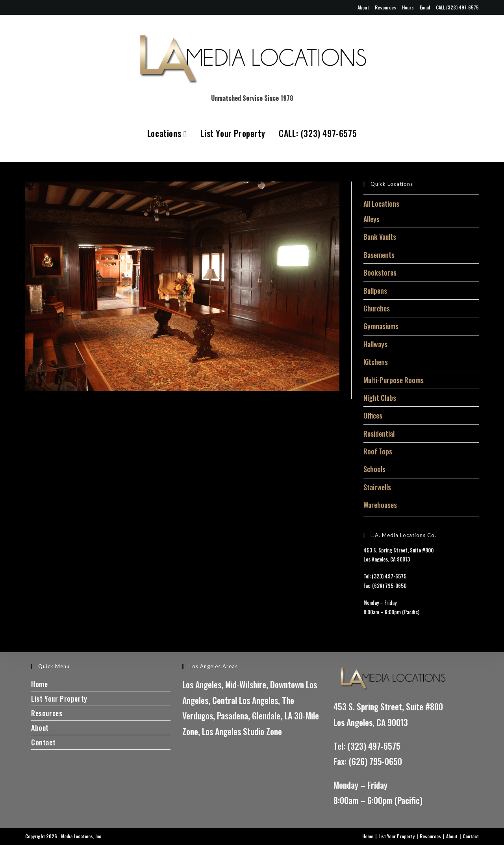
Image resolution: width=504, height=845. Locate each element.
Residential (379, 434)
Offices (373, 415)
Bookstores (380, 272)
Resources (385, 7)
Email (425, 7)
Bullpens (375, 291)
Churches (377, 308)
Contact (43, 742)
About (363, 7)
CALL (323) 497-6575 (457, 7)
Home (39, 684)
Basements (379, 255)
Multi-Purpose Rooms (394, 380)
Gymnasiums (381, 326)
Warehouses (380, 505)
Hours (408, 7)
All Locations (381, 204)
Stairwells (377, 487)
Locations (167, 133)
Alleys (372, 219)
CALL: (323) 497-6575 (318, 133)
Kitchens (376, 362)
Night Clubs (380, 398)
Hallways (375, 344)
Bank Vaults (380, 237)
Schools (374, 469)
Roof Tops (378, 451)
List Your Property (233, 133)
